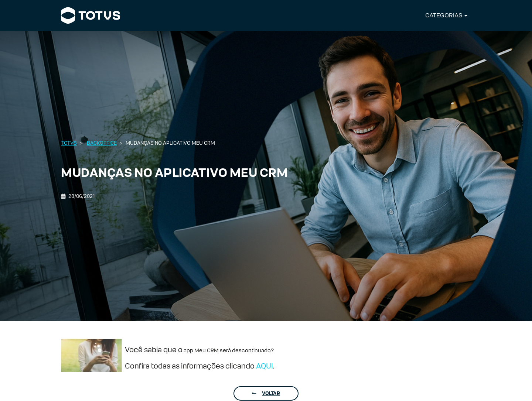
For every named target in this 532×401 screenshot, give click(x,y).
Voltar (266, 393)
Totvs (69, 143)
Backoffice (102, 143)
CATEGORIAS (444, 15)
